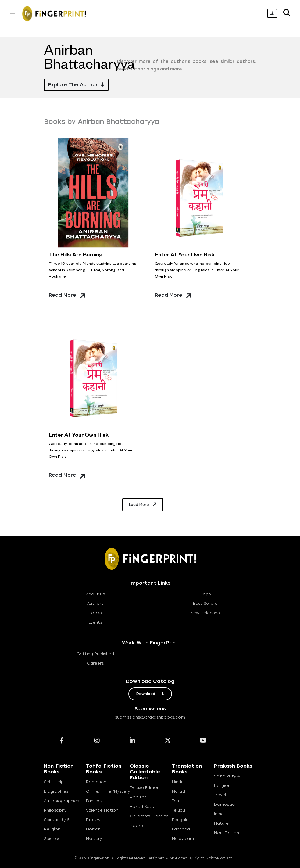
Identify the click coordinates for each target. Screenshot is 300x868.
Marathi (180, 791)
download (150, 694)
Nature (221, 823)
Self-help (54, 782)
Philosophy (55, 810)
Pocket (137, 825)
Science (52, 839)
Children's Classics (149, 816)
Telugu (179, 810)
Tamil (177, 801)
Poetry (93, 820)
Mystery (94, 839)
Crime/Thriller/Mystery (108, 791)
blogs (205, 594)
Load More (143, 504)
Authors (95, 603)
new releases (205, 613)
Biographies (56, 791)
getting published (95, 654)
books (95, 613)
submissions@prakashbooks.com (150, 717)
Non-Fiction (227, 833)
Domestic (224, 804)
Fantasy (94, 801)
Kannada (181, 829)
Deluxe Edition (145, 788)
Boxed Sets (142, 807)
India (219, 814)
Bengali (179, 820)
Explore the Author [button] (76, 85)
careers (95, 663)
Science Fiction (102, 810)
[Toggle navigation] (12, 13)
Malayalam (183, 839)
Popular (138, 797)
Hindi (177, 782)
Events (95, 622)
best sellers (205, 603)
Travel (220, 795)
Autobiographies (61, 801)
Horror (93, 829)
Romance (96, 782)
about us (95, 594)
